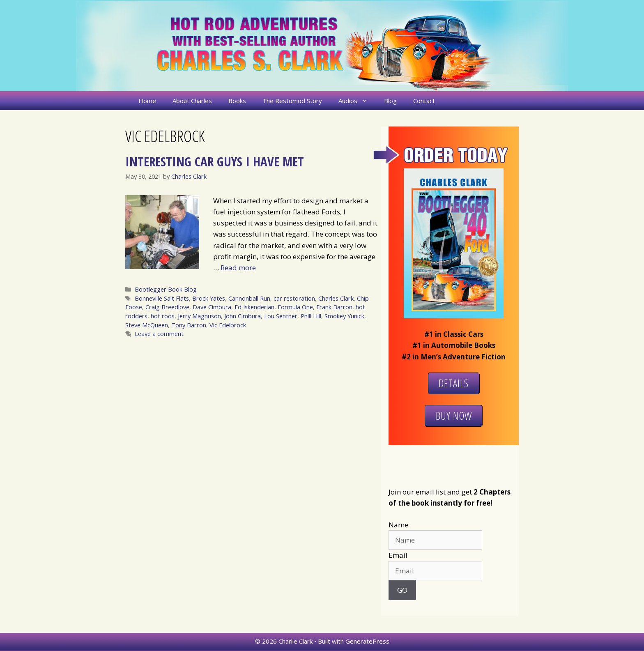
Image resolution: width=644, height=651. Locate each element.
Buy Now (454, 416)
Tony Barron (189, 325)
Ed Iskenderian (254, 307)
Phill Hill (311, 316)
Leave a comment (159, 334)
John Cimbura (243, 316)
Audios (357, 101)
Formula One (295, 307)
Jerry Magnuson (199, 316)
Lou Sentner (281, 316)
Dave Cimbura (212, 307)
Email (398, 555)
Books (237, 101)
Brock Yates (209, 298)
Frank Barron (334, 307)
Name (398, 525)
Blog (390, 101)
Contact (424, 101)
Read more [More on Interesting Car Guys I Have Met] (238, 268)
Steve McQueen (147, 325)
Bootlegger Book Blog (166, 289)
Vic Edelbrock (228, 325)
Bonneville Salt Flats (162, 298)
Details (454, 383)
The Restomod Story (292, 101)
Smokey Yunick (344, 316)
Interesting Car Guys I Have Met (215, 161)
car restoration (294, 298)
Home (147, 101)
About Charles (192, 101)
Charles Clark (336, 298)
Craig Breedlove (167, 307)
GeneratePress (367, 641)
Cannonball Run (249, 298)
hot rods (163, 316)
